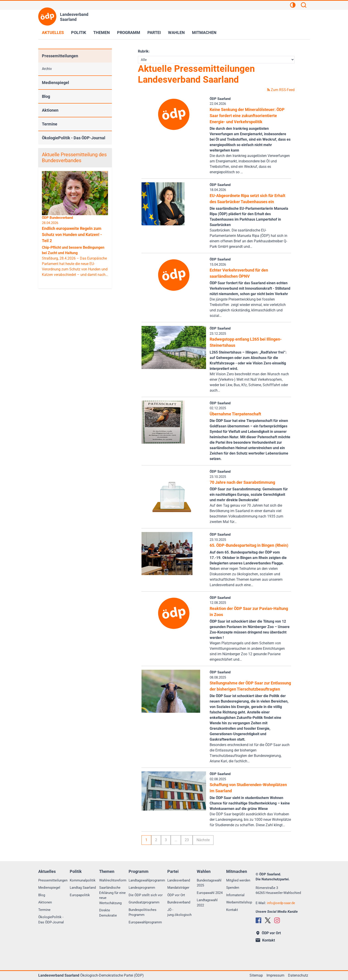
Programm (129, 33)
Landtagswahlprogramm (147, 880)
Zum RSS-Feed (281, 90)
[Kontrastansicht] (293, 6)
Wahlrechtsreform (113, 880)
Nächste (203, 840)
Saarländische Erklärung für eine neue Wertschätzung (112, 895)
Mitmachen (204, 33)
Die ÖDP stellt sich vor (146, 895)
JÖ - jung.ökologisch (179, 912)
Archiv (47, 69)
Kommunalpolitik (83, 880)
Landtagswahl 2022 (207, 903)
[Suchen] (304, 6)
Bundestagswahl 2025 (209, 883)
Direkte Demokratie (108, 913)
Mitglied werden (238, 880)
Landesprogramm (142, 888)
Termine (50, 124)
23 (187, 840)
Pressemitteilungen (60, 56)
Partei (154, 33)
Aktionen (50, 110)
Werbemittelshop (239, 902)
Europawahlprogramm (145, 922)
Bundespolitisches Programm (143, 912)
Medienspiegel (55, 83)
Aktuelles (53, 33)
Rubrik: (144, 51)
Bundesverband (179, 902)
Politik (79, 33)
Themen (102, 33)
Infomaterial (235, 895)
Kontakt (232, 910)
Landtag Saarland (83, 888)
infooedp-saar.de (281, 903)
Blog (46, 96)
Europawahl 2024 (210, 893)
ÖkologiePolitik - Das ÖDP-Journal (74, 138)
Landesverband (179, 880)
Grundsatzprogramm (144, 902)
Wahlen (176, 33)
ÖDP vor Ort (176, 895)
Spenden (233, 888)
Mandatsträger (178, 888)
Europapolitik (80, 895)
